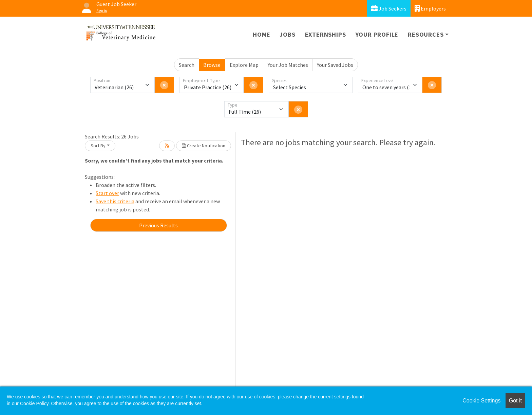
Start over (107, 193)
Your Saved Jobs (335, 65)
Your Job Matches (288, 65)
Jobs (287, 34)
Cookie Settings (481, 401)
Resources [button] (426, 34)
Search (187, 65)
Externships (326, 34)
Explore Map (244, 65)
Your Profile (377, 34)
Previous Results (158, 225)
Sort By (98, 146)
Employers (430, 8)
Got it (515, 401)
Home (261, 34)
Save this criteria (115, 201)
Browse (212, 65)
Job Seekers (389, 8)
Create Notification (204, 146)
